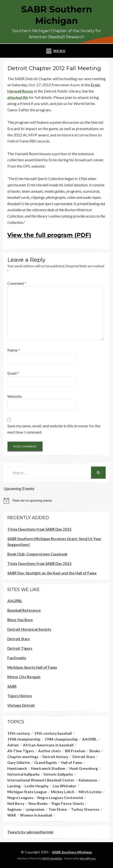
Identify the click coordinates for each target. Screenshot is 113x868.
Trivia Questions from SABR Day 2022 (39, 563)
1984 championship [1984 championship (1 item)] (61, 739)
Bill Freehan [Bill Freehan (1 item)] (75, 751)
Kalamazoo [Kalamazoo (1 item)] (88, 780)
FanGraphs (17, 658)
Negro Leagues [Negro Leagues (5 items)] (20, 798)
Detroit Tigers (20, 648)
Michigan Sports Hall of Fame (32, 667)
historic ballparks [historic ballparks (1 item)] (58, 774)
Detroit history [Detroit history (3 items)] (55, 757)
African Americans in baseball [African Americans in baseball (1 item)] (48, 745)
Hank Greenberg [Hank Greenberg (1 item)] (84, 768)
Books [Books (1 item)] (95, 751)
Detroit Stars (19, 639)
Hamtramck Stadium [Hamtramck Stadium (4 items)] (48, 768)
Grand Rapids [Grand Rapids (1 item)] (46, 763)
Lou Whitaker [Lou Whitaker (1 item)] (64, 786)
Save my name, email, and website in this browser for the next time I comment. (54, 429)
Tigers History (20, 696)
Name (14, 350)
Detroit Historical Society (29, 629)
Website (15, 396)
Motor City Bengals (24, 677)
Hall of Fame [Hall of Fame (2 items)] (72, 763)
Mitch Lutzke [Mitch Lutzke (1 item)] (90, 792)
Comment (17, 283)
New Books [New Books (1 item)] (38, 803)
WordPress (88, 858)
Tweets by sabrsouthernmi (30, 832)
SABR (12, 686)
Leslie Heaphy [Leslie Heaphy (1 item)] (37, 786)
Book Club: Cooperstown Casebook (37, 554)
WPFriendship (52, 858)
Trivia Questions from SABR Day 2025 (39, 529)
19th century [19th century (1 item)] (19, 733)
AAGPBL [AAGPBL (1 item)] (89, 739)
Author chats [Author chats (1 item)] (49, 751)
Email (13, 373)
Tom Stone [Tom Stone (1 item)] (58, 809)
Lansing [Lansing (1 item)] (14, 786)
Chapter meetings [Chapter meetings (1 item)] (23, 757)
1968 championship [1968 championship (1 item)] (24, 739)
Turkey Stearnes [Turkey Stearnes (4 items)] (85, 809)
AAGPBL (15, 601)
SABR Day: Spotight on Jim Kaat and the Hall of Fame (52, 573)
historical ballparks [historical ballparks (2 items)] (23, 774)
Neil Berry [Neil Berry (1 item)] (16, 803)
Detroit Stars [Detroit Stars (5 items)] (84, 757)
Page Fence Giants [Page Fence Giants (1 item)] (68, 803)
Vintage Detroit (21, 705)
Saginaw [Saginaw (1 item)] (14, 809)
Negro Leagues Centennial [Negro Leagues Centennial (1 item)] (60, 798)
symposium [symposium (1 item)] (35, 809)
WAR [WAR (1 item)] (12, 815)
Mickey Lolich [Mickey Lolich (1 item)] (63, 792)
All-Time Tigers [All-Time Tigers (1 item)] (21, 751)
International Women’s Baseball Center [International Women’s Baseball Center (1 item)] (41, 780)
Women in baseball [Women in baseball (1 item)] (36, 815)
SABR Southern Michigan (72, 852)
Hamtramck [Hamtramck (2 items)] (17, 768)
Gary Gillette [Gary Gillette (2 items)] (19, 763)
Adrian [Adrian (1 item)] (13, 745)
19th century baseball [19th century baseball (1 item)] (53, 733)
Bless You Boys (20, 620)
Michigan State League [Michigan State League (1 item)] (27, 792)
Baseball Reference (24, 610)
